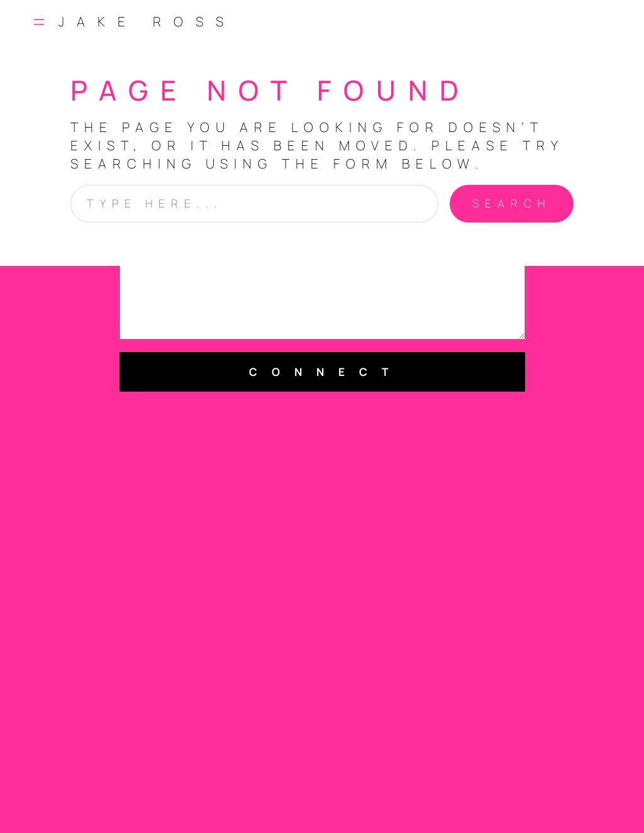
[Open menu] (39, 22)
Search (512, 203)
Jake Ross (147, 21)
